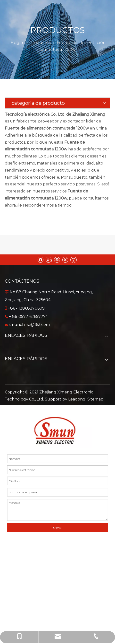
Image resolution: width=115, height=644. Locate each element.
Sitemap (95, 399)
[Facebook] (40, 260)
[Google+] (49, 260)
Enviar (58, 528)
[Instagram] (74, 260)
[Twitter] (65, 260)
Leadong (77, 399)
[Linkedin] (57, 260)
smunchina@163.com (29, 325)
